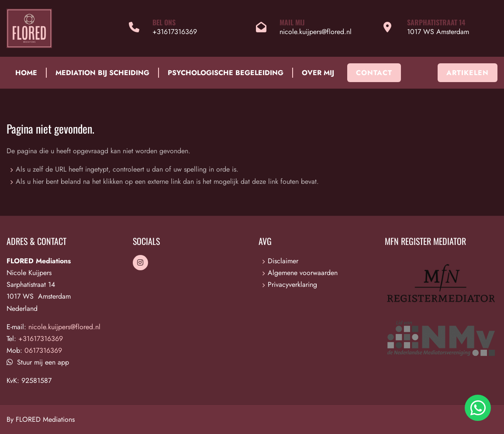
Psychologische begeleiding (226, 73)
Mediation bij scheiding (102, 73)
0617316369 (43, 350)
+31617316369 (175, 32)
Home (26, 73)
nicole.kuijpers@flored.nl (316, 32)
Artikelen (468, 73)
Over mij (318, 73)
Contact (374, 73)
